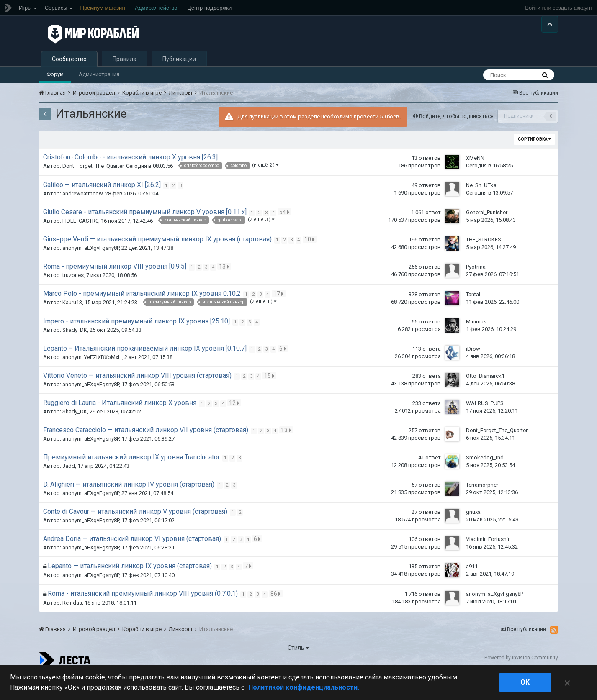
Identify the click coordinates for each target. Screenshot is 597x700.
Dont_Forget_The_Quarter (93, 189)
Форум (55, 97)
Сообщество (69, 82)
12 (235, 426)
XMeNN (475, 181)
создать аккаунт (573, 8)
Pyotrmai (476, 290)
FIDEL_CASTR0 (80, 244)
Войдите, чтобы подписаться (456, 139)
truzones (73, 298)
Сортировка (534, 162)
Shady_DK (75, 353)
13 (225, 290)
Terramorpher (482, 508)
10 (311, 262)
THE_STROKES (484, 263)
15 (271, 399)
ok (525, 682)
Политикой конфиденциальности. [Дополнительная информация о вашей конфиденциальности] (304, 687)
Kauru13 (72, 325)
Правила (125, 82)
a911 (472, 589)
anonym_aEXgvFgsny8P (91, 271)
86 (277, 617)
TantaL (474, 317)
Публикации (179, 82)
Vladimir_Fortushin (488, 562)
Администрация (99, 97)
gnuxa (473, 535)
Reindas (72, 626)
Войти (533, 8)
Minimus (476, 345)
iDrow (473, 372)
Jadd (69, 489)
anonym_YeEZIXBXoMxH (92, 380)
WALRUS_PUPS (485, 426)
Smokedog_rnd (485, 481)
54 (286, 235)
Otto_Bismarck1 (485, 399)
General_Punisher (487, 235)
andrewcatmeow (82, 217)
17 (280, 317)
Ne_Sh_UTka (481, 208)
